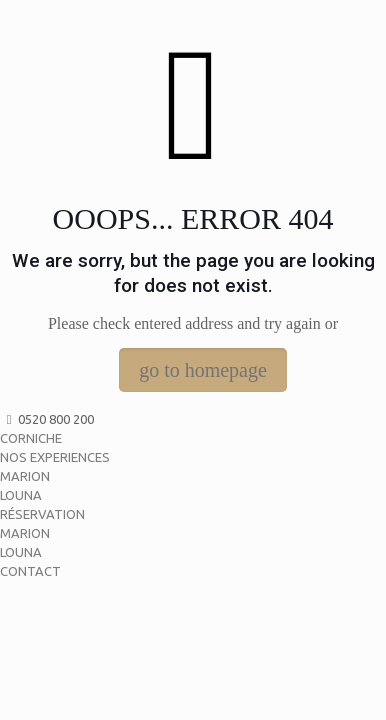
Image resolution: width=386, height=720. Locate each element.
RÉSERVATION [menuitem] (42, 514)
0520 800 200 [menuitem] (47, 419)
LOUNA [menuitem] (21, 495)
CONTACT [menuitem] (30, 571)
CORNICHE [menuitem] (31, 438)
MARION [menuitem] (25, 476)
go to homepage (203, 370)
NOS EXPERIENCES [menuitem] (55, 457)
